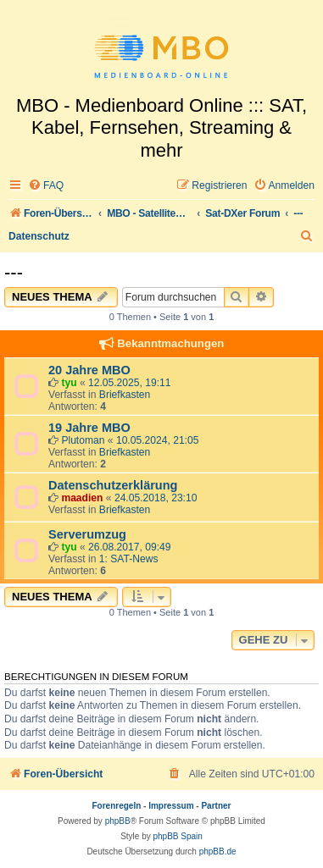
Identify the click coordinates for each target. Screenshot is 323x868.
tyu (69, 383)
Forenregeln (117, 806)
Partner (216, 806)
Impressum (171, 806)
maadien (82, 498)
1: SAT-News (129, 559)
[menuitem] (46, 186)
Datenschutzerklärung (113, 485)
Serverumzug (87, 534)
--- (14, 272)
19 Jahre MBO (89, 428)
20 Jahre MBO (89, 370)
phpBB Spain (177, 836)
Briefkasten (125, 395)
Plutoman (83, 440)
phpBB (118, 821)
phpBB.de (218, 851)
